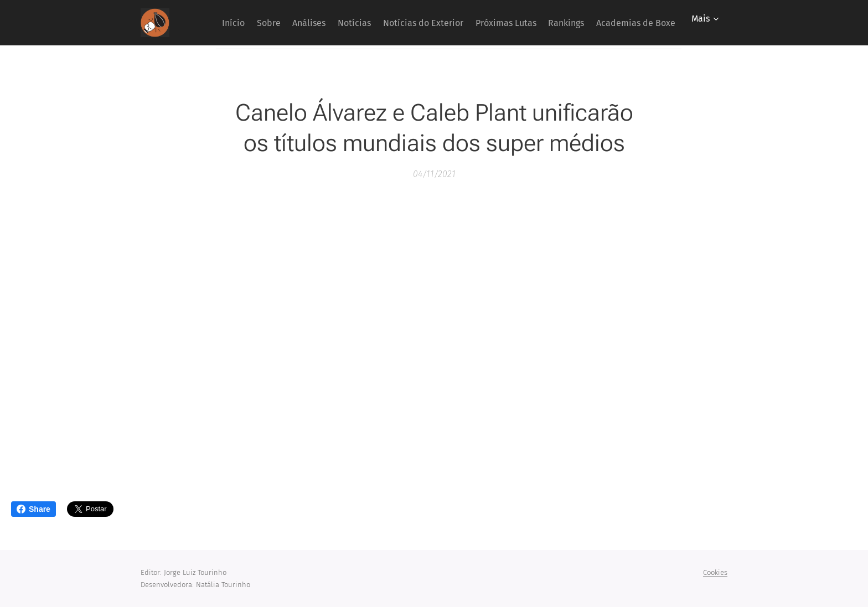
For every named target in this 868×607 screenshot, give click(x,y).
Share (33, 509)
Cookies (715, 572)
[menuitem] (273, 23)
